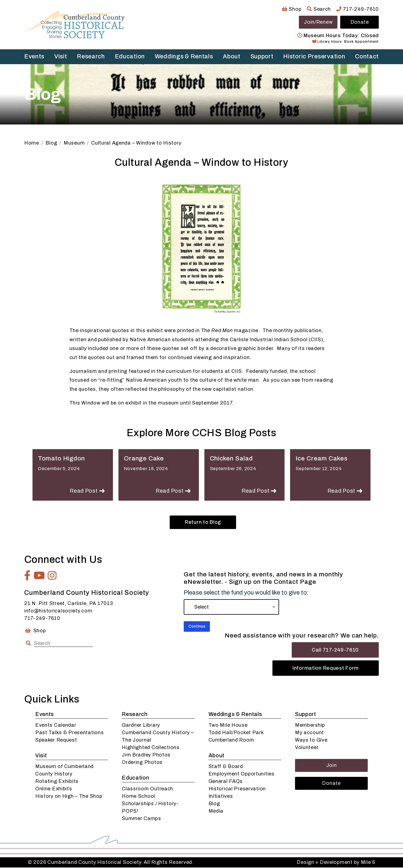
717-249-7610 (358, 9)
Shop (292, 9)
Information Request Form (326, 669)
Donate (360, 22)
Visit (61, 56)
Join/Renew (318, 22)
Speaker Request (56, 740)
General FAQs (226, 782)
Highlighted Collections (151, 748)
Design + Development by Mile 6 (336, 863)
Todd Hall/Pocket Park (236, 733)
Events (34, 56)
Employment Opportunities (242, 774)
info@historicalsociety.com (58, 611)
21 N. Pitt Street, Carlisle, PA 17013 (69, 604)
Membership (310, 726)
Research (91, 56)
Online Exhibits (54, 789)
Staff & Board (226, 767)
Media (216, 812)
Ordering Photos (142, 763)
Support (262, 56)
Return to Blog (203, 523)
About (232, 56)
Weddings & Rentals (184, 56)
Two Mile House (228, 726)
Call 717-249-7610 (335, 650)
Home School (138, 797)
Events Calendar (56, 726)
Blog (214, 804)
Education (130, 56)
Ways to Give (311, 740)
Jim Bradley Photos (146, 755)
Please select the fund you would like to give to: (246, 593)
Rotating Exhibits (57, 782)
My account (309, 733)
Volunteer (307, 748)
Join (332, 766)
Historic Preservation (314, 56)
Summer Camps (141, 819)
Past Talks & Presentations (70, 733)
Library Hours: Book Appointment (346, 42)
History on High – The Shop (69, 797)
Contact (367, 56)
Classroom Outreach (148, 789)
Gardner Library (141, 726)
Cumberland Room (231, 740)
